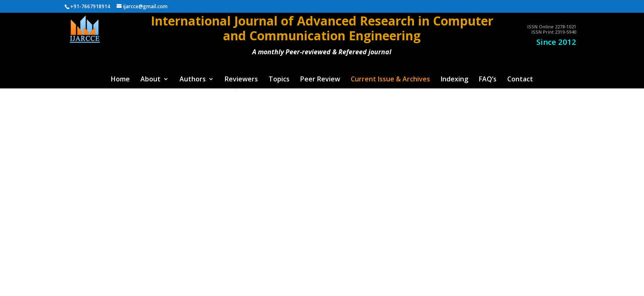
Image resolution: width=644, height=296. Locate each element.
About (151, 80)
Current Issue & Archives (390, 80)
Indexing (454, 80)
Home (120, 80)
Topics (279, 80)
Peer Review (320, 80)
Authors (193, 80)
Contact (520, 80)
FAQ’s (488, 80)
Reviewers (241, 80)
